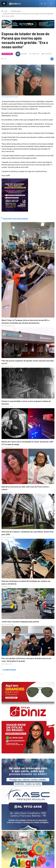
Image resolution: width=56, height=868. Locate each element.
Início (6, 11)
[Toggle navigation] (4, 4)
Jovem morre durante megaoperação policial (20, 622)
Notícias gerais (16, 11)
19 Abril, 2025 (34, 54)
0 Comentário (47, 54)
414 (4, 59)
